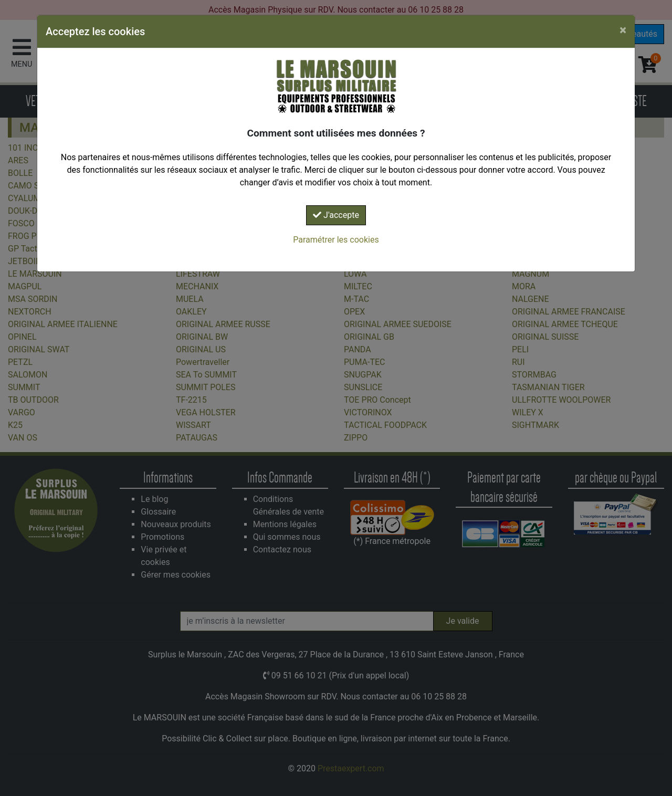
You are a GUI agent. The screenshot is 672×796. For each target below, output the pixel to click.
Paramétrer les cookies (336, 240)
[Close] (623, 30)
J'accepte (336, 215)
